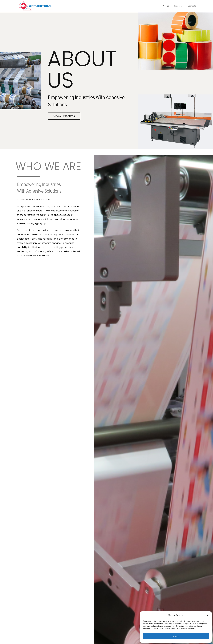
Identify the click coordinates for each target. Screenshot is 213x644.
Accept (176, 636)
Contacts (192, 6)
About (166, 6)
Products (178, 6)
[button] (208, 615)
